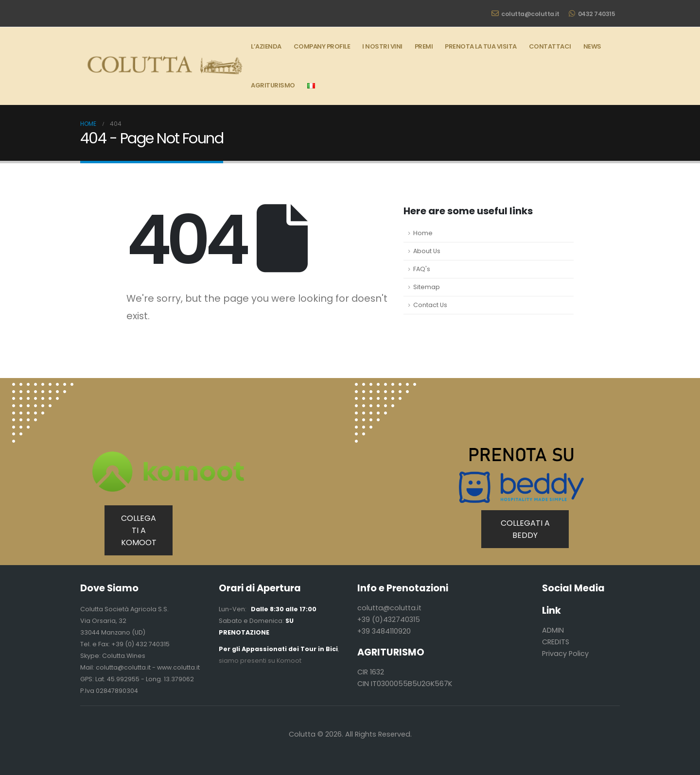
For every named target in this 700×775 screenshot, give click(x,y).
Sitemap (427, 287)
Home (423, 233)
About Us (427, 251)
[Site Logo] (163, 66)
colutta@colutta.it (525, 14)
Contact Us (430, 305)
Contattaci (550, 46)
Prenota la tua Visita (481, 46)
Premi (424, 46)
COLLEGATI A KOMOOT (139, 530)
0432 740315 (592, 14)
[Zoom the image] (43, 388)
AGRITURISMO (273, 85)
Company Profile (322, 46)
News (592, 46)
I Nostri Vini (382, 46)
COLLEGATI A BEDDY (525, 529)
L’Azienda (266, 46)
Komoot (289, 661)
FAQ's (422, 269)
